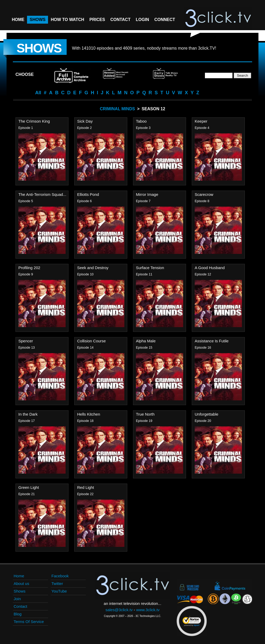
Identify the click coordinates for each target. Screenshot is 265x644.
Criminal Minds (117, 109)
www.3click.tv (148, 610)
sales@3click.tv (119, 610)
